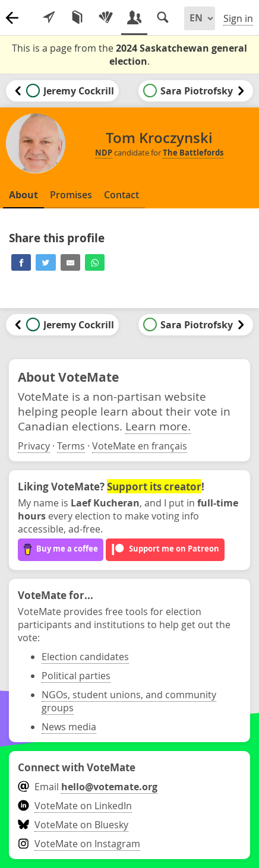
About (23, 195)
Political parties (76, 676)
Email (88, 787)
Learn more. (158, 426)
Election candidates (85, 657)
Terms (71, 446)
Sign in (238, 18)
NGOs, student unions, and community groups (129, 701)
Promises (71, 195)
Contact (121, 195)
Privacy (34, 446)
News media (69, 727)
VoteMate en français (140, 446)
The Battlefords (193, 153)
